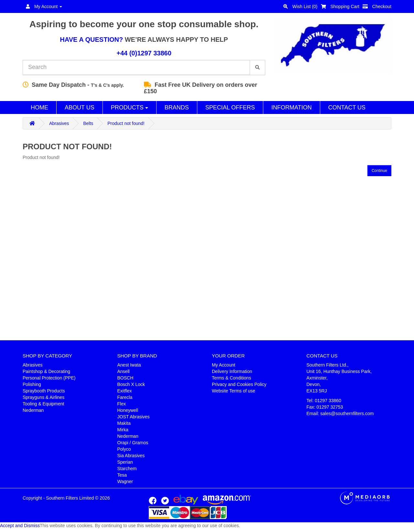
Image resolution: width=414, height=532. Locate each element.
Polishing (32, 384)
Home (39, 108)
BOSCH (125, 378)
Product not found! (126, 123)
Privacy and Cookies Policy (239, 384)
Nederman (33, 410)
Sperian (125, 462)
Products (130, 108)
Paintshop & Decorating (46, 371)
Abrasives (59, 123)
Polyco (124, 449)
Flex (122, 404)
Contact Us (347, 108)
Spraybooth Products (44, 391)
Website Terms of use (234, 391)
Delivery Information (232, 371)
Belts (88, 123)
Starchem (127, 469)
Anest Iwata (129, 365)
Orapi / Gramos (133, 443)
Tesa (122, 475)
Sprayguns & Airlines (44, 397)
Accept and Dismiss (20, 526)
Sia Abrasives (131, 456)
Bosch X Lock (131, 384)
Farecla (125, 397)
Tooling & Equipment (43, 404)
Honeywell (128, 410)
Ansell (124, 371)
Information (292, 108)
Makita (124, 423)
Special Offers (230, 108)
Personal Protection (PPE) (49, 378)
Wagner (125, 481)
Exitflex (125, 391)
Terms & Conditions (231, 378)
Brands (177, 108)
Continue (379, 171)
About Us (80, 108)
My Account (223, 365)
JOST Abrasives (134, 417)
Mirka (123, 430)
